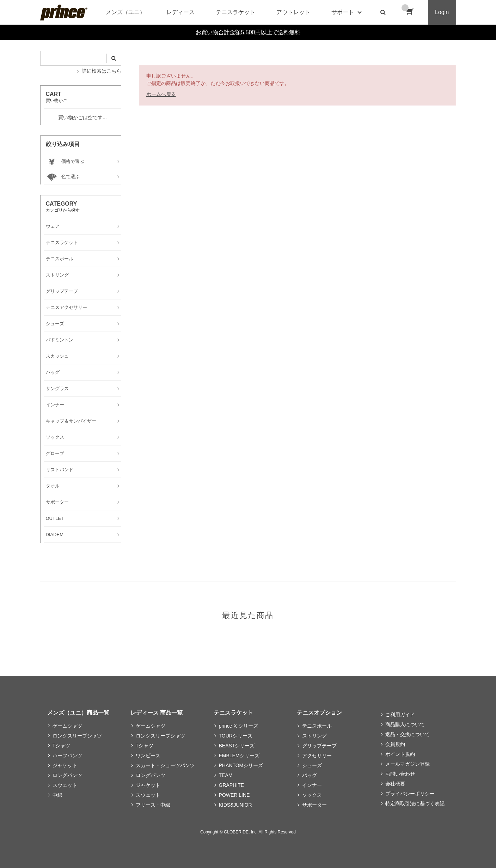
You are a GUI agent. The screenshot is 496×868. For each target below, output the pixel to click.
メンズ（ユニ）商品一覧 (78, 713)
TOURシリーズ (236, 736)
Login (442, 12)
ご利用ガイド (400, 715)
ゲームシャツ (67, 726)
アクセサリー (317, 755)
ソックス (312, 795)
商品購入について (405, 724)
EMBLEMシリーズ (239, 755)
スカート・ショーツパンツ (165, 765)
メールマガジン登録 (408, 764)
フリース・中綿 (153, 805)
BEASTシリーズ (237, 746)
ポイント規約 (400, 754)
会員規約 (395, 744)
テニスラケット (235, 12)
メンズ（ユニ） (125, 12)
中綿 (57, 795)
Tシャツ (62, 746)
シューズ (312, 765)
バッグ (310, 775)
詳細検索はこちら (102, 71)
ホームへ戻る (161, 94)
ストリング (314, 736)
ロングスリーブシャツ (77, 736)
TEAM (226, 775)
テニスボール (317, 726)
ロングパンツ (67, 775)
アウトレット (293, 12)
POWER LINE (234, 795)
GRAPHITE (232, 785)
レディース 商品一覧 (157, 713)
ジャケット (65, 765)
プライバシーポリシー (410, 794)
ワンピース (148, 755)
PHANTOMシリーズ (241, 765)
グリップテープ (319, 746)
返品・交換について (408, 734)
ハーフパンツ (67, 755)
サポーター (314, 805)
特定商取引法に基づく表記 (415, 803)
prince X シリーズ (238, 726)
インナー (312, 785)
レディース (180, 12)
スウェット (65, 785)
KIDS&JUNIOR (235, 805)
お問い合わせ (400, 774)
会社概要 (395, 784)
